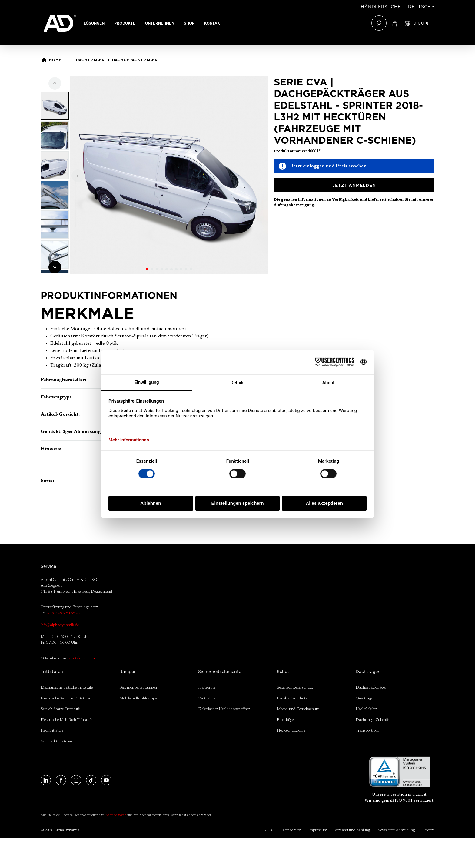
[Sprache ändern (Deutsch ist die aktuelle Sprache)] (421, 7)
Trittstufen (52, 672)
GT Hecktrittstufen (56, 741)
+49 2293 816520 (64, 613)
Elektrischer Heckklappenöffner (224, 709)
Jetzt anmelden (354, 185)
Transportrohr (367, 731)
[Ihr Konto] (395, 23)
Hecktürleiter (366, 709)
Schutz (284, 672)
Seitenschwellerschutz (295, 687)
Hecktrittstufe (52, 731)
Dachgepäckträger (371, 687)
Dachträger (368, 672)
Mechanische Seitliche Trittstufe (67, 687)
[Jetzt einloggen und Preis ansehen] (416, 23)
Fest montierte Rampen (138, 687)
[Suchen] (379, 23)
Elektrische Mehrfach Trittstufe (66, 720)
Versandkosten (116, 815)
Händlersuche (381, 7)
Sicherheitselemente (220, 672)
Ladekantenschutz (292, 698)
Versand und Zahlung (352, 830)
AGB (268, 830)
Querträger (365, 698)
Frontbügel (286, 720)
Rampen (128, 672)
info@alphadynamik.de (60, 625)
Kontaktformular (82, 658)
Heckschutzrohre (291, 731)
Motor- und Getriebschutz (298, 709)
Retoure (428, 830)
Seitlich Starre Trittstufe (60, 709)
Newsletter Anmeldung (396, 830)
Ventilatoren (208, 698)
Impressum (318, 830)
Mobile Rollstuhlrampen (139, 698)
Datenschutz (290, 830)
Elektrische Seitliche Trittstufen (66, 698)
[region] (154, 175)
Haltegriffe (207, 687)
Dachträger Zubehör (372, 720)
